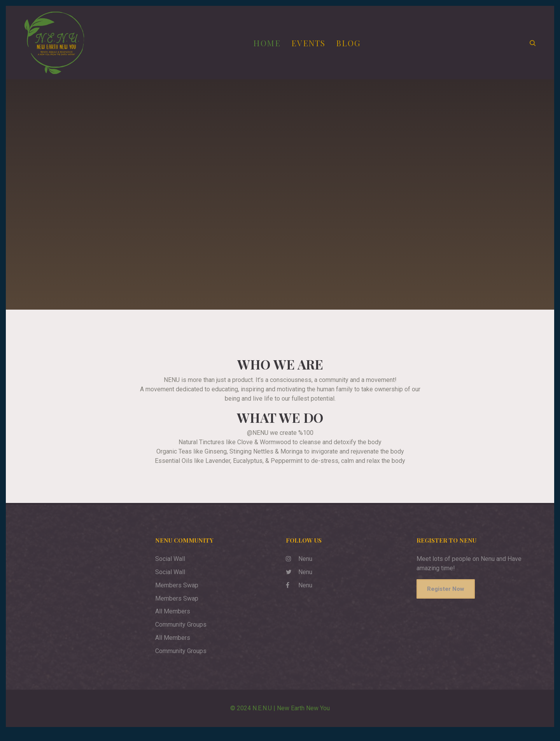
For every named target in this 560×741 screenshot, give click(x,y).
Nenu (299, 567)
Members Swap (177, 593)
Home (271, 47)
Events (313, 47)
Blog (353, 47)
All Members (173, 619)
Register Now (446, 597)
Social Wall (170, 567)
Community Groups (181, 633)
